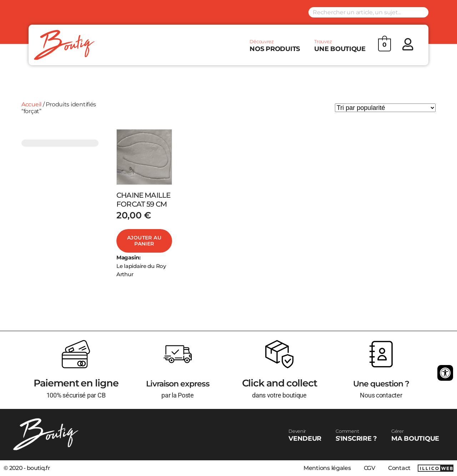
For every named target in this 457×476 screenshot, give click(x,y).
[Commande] (385, 108)
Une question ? (381, 383)
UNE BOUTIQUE (340, 46)
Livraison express (178, 383)
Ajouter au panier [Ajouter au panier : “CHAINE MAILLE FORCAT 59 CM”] (144, 241)
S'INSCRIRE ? (356, 435)
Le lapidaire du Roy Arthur (141, 270)
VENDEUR (305, 435)
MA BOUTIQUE (415, 435)
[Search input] (368, 12)
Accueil (31, 104)
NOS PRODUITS (275, 46)
